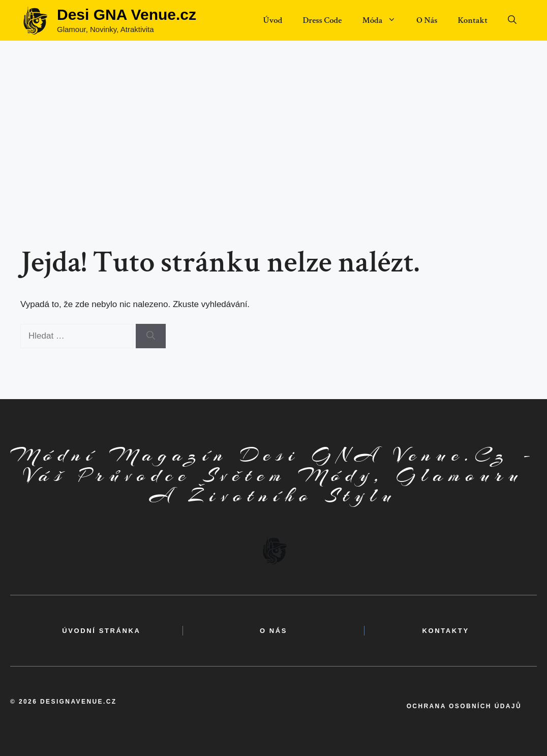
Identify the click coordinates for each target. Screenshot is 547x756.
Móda (384, 20)
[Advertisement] (273, 117)
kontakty (446, 631)
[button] (512, 20)
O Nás (427, 20)
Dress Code (322, 20)
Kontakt (473, 20)
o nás (273, 631)
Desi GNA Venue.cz (127, 14)
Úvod (272, 20)
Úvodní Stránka (101, 631)
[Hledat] (151, 336)
